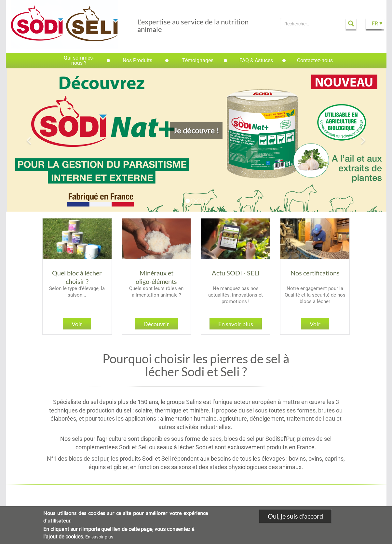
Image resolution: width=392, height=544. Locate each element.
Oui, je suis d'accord (295, 516)
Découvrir (156, 324)
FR (375, 24)
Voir (77, 324)
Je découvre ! (196, 130)
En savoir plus (236, 324)
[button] (29, 140)
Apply (351, 24)
